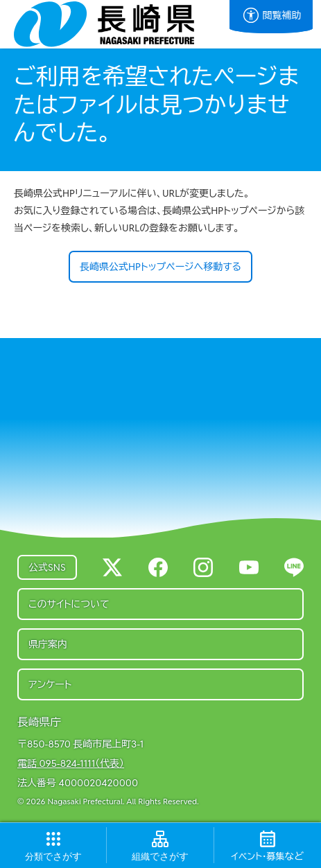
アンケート (50, 684)
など (268, 856)
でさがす (53, 856)
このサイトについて (69, 604)
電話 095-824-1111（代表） (71, 763)
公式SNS (47, 567)
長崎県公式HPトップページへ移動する (160, 267)
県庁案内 (48, 644)
